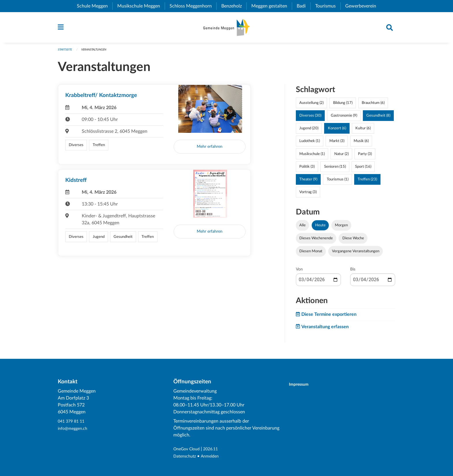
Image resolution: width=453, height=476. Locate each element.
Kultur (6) (363, 131)
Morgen (341, 228)
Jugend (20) (309, 131)
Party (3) (365, 156)
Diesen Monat (311, 254)
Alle (302, 228)
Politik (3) (307, 169)
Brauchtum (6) (373, 106)
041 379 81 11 (73, 422)
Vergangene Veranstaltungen (356, 254)
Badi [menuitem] (303, 6)
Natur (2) (341, 156)
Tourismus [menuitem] (328, 6)
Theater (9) (308, 182)
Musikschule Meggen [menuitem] (141, 6)
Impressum (302, 385)
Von (299, 272)
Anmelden (214, 456)
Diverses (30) (310, 118)
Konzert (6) (337, 131)
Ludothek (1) (310, 144)
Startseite (66, 52)
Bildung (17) (343, 106)
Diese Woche (353, 241)
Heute (320, 228)
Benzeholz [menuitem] (234, 6)
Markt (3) (337, 144)
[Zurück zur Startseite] (226, 29)
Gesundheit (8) (378, 118)
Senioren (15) (335, 169)
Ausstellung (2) (311, 106)
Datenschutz (186, 456)
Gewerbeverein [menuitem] (363, 6)
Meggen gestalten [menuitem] (272, 6)
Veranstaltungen (98, 52)
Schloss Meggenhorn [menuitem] (193, 6)
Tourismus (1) (338, 182)
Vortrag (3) (308, 195)
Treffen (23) (367, 182)
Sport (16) (363, 169)
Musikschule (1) (312, 156)
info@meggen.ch (75, 429)
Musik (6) (361, 144)
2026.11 (216, 449)
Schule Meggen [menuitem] (95, 6)
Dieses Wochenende (316, 241)
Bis (353, 272)
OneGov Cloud (189, 449)
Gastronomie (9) (344, 118)
